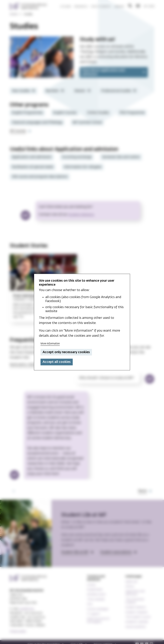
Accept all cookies (57, 362)
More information (50, 344)
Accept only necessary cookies (66, 352)
